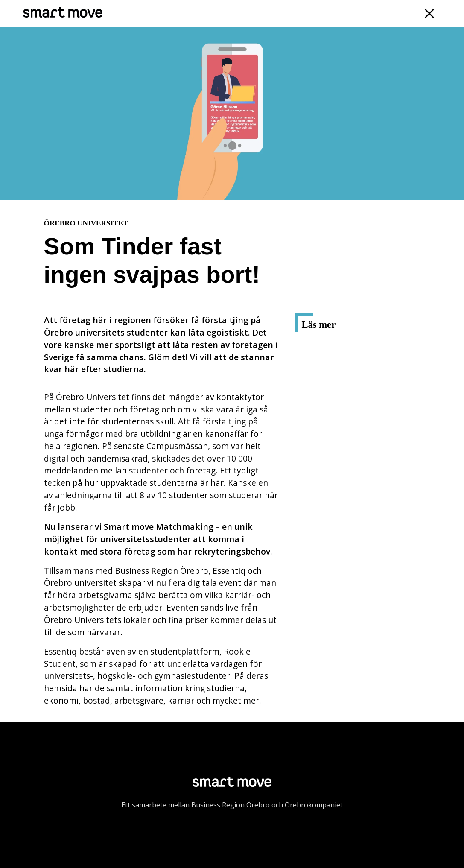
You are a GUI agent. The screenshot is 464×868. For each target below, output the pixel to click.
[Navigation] (430, 13)
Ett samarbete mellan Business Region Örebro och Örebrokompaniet (232, 805)
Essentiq (323, 346)
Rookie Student (337, 363)
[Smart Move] (63, 13)
